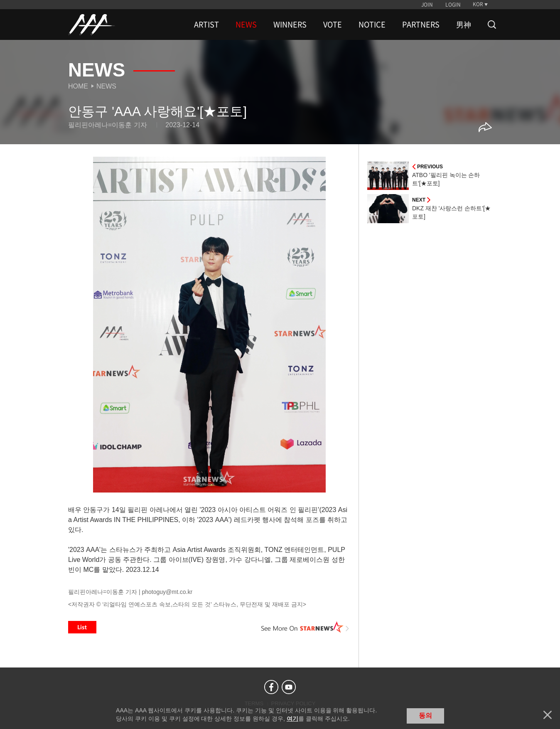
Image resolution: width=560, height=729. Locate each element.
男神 (464, 25)
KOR (478, 4)
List (82, 627)
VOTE (333, 25)
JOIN (427, 5)
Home (78, 86)
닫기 (548, 715)
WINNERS (290, 25)
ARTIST (206, 25)
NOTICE (372, 25)
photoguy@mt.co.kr (167, 592)
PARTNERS (421, 25)
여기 (292, 719)
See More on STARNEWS (305, 627)
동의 (425, 715)
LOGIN (453, 5)
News (106, 86)
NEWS (246, 25)
